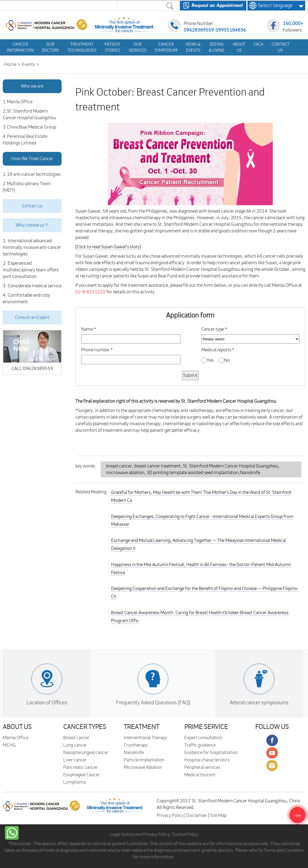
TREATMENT (141, 727)
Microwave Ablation (143, 767)
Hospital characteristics (207, 760)
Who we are (32, 86)
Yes (208, 360)
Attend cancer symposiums (259, 703)
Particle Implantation (144, 760)
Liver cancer (75, 760)
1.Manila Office (18, 102)
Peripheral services (202, 767)
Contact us (32, 206)
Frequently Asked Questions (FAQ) (153, 703)
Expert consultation (203, 738)
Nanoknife (134, 753)
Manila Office (16, 738)
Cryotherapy (136, 745)
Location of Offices (47, 703)
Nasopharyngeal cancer (86, 753)
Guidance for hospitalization (211, 753)
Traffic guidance (200, 745)
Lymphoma (75, 782)
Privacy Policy (171, 816)
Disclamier (197, 816)
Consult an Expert (32, 318)
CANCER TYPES (85, 727)
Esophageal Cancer (82, 775)
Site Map (218, 816)
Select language (274, 5)
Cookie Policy (185, 834)
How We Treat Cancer (32, 159)
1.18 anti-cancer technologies (32, 174)
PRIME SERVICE (206, 727)
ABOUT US (17, 727)
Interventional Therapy (145, 738)
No (224, 360)
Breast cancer (76, 738)
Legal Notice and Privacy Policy (140, 834)
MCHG (9, 745)
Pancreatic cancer (80, 767)
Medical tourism (200, 775)
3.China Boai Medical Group (29, 127)
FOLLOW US (272, 727)
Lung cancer (75, 745)
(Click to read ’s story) (108, 247)
